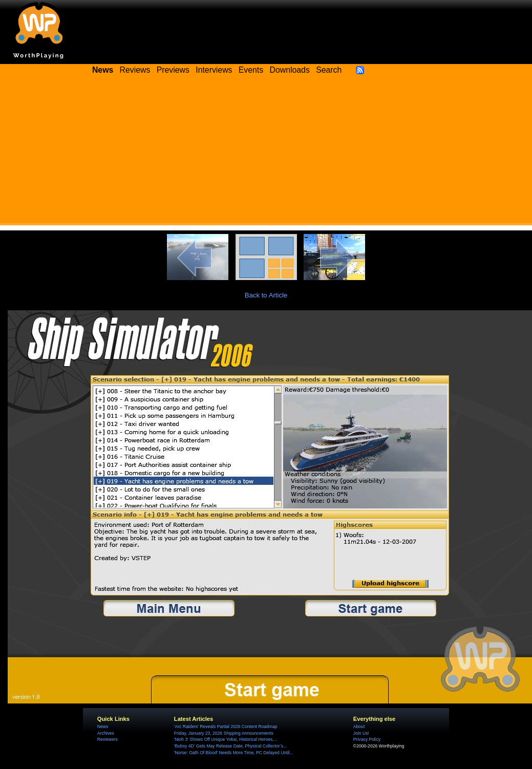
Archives (106, 733)
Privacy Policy (367, 739)
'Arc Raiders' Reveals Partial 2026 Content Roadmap (226, 727)
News (103, 727)
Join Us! (361, 733)
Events (251, 70)
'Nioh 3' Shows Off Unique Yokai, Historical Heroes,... (226, 739)
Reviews (135, 70)
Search (329, 70)
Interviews (214, 70)
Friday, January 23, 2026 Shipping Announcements (224, 733)
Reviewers (108, 739)
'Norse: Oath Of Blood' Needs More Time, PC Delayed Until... (234, 753)
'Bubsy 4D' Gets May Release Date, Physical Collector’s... (230, 746)
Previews (173, 70)
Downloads (290, 70)
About (359, 727)
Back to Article (266, 295)
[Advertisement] (266, 154)
